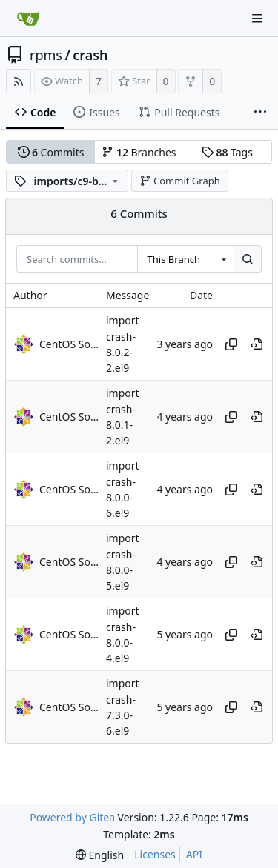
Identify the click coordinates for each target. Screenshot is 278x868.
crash (90, 55)
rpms (46, 55)
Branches (139, 152)
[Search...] (248, 259)
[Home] (28, 19)
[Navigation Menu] (257, 19)
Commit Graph (180, 181)
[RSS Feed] (19, 81)
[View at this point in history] (257, 344)
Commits (51, 152)
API (194, 854)
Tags (227, 152)
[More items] (260, 113)
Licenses (155, 854)
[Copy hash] (231, 344)
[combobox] (185, 259)
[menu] (100, 855)
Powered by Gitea (72, 817)
